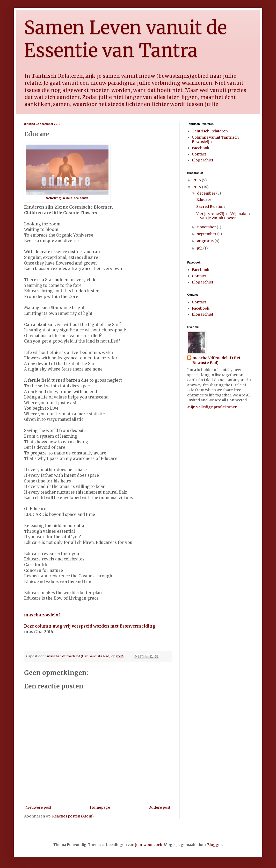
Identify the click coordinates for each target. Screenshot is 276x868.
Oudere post (159, 807)
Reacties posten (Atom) (73, 816)
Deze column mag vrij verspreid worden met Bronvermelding (90, 626)
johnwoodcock (149, 845)
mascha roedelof (42, 615)
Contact (199, 154)
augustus (206, 241)
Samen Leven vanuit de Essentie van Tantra (125, 39)
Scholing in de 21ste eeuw (67, 198)
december (207, 193)
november (207, 227)
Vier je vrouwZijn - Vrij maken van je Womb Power (223, 216)
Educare (204, 200)
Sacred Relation (210, 207)
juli (200, 248)
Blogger (215, 845)
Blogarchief (203, 160)
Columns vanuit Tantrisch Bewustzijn (215, 140)
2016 (197, 180)
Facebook (201, 148)
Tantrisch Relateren (210, 131)
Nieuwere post (38, 807)
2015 (197, 187)
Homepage (100, 807)
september (207, 234)
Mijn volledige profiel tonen (212, 407)
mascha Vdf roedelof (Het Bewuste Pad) (216, 360)
